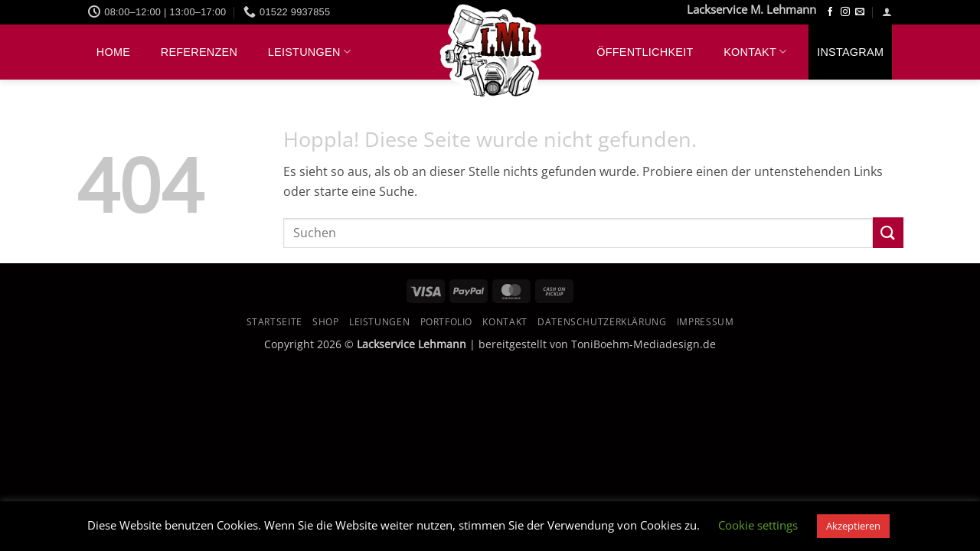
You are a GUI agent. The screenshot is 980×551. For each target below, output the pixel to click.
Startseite (274, 322)
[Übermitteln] (888, 232)
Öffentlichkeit (645, 52)
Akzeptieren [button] (853, 526)
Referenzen (199, 52)
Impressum (706, 322)
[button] (887, 12)
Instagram (850, 52)
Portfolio (447, 322)
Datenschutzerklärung (602, 322)
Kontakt (755, 52)
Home (113, 52)
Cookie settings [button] (758, 525)
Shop (325, 322)
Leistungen (309, 52)
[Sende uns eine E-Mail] (860, 12)
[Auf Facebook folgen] (830, 12)
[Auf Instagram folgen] (845, 12)
